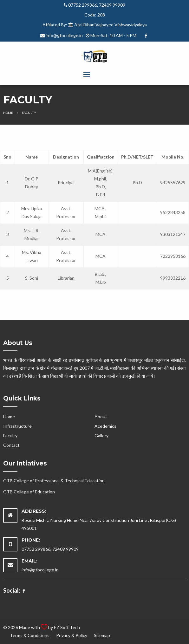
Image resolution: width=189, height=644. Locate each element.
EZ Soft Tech (67, 627)
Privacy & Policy (72, 635)
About (101, 416)
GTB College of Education (29, 492)
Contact (11, 445)
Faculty (10, 436)
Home (8, 113)
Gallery (101, 436)
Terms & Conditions (30, 635)
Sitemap (102, 635)
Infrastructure (17, 426)
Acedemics (105, 426)
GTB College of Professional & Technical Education (54, 481)
